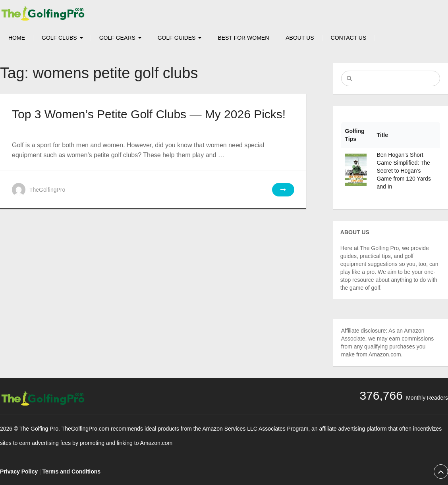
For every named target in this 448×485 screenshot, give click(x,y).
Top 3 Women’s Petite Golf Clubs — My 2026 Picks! (149, 114)
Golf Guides (177, 38)
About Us (300, 38)
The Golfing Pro (39, 429)
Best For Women (243, 38)
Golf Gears (117, 38)
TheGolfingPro (47, 190)
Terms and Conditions (71, 472)
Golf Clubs (59, 38)
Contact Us (349, 38)
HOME (17, 38)
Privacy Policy (19, 472)
